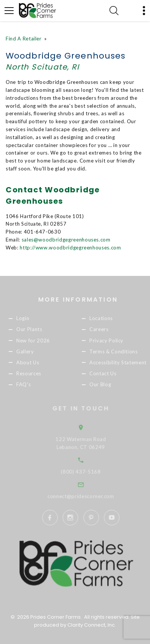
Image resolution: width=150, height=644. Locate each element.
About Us (31, 362)
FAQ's (27, 384)
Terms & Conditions (117, 351)
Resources (32, 373)
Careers (102, 330)
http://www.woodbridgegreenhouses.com (70, 248)
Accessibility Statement (121, 362)
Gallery (29, 351)
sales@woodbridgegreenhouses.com (66, 240)
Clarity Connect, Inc (91, 625)
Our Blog (104, 384)
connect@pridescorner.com (86, 496)
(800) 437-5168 (86, 472)
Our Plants (33, 330)
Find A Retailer (24, 39)
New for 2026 (37, 341)
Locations (105, 319)
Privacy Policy (110, 341)
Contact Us (106, 373)
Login (26, 319)
